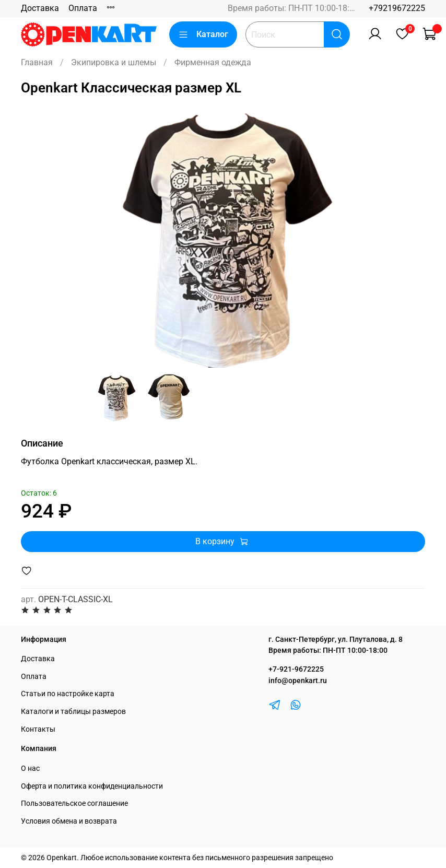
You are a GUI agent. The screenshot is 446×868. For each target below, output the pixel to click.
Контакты (38, 729)
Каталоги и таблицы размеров (73, 712)
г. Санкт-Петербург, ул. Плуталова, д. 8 (336, 640)
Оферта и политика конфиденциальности (92, 786)
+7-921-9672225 (296, 669)
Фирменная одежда (213, 62)
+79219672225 (397, 8)
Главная (37, 62)
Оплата (83, 8)
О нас (30, 769)
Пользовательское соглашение (74, 804)
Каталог (203, 34)
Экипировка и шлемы (114, 62)
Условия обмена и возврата (69, 821)
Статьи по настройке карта (68, 694)
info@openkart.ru (298, 681)
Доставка (40, 8)
